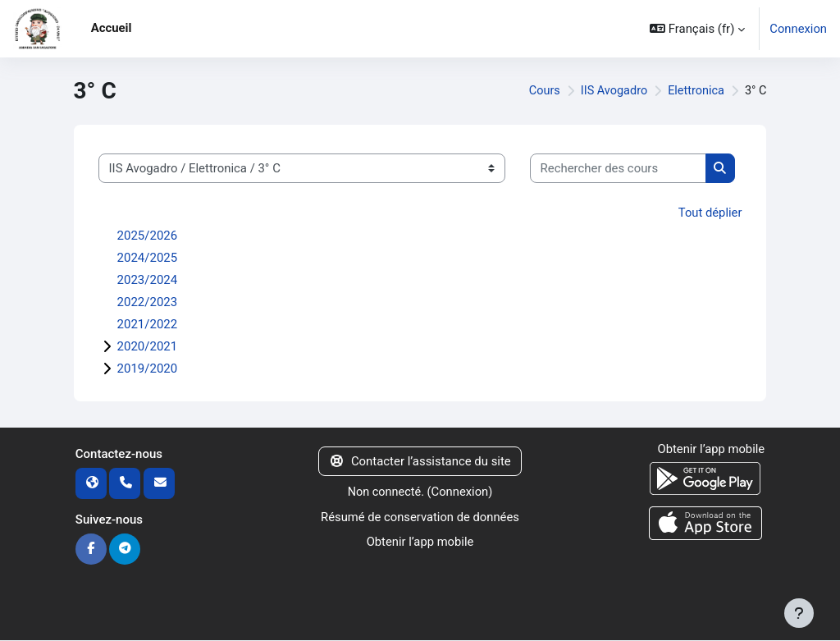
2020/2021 (148, 346)
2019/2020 (148, 368)
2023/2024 (148, 279)
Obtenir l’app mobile (420, 541)
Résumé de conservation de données (420, 516)
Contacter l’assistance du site (420, 460)
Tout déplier (710, 213)
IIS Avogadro (610, 91)
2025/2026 (148, 235)
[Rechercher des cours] (618, 168)
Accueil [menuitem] (112, 28)
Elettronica (694, 91)
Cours (539, 91)
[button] (696, 29)
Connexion (798, 29)
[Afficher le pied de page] (799, 613)
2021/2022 (148, 323)
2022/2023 (148, 301)
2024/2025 (148, 257)
